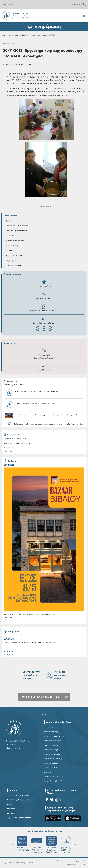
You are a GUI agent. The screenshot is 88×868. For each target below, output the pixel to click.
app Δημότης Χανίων (54, 776)
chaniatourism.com (52, 741)
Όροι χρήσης (62, 861)
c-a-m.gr (48, 772)
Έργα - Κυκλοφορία (14, 256)
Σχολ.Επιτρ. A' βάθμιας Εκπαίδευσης (37, 844)
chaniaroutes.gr (51, 750)
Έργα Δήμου (11, 261)
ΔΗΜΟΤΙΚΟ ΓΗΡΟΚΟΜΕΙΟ (23, 843)
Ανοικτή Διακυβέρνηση (15, 241)
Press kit (11, 804)
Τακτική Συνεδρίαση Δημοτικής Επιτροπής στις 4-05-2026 (30, 643)
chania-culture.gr (52, 732)
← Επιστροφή (44, 206)
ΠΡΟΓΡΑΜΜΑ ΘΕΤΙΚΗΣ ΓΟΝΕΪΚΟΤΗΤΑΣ (18, 444)
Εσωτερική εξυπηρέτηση (18, 800)
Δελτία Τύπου (25, 35)
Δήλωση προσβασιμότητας (19, 818)
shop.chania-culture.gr (54, 736)
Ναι (58, 697)
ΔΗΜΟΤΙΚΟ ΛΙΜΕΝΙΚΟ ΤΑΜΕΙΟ (66, 844)
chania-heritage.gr (52, 754)
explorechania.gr (52, 745)
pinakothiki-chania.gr (53, 759)
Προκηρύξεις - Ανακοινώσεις (18, 226)
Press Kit (9, 236)
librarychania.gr (51, 763)
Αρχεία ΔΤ (36, 35)
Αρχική (4, 35)
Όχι (66, 697)
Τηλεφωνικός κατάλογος (18, 795)
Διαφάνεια (10, 251)
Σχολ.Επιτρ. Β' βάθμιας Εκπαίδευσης (52, 844)
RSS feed (11, 809)
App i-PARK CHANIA (53, 781)
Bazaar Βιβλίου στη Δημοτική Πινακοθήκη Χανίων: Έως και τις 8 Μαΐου (30, 614)
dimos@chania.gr (44, 370)
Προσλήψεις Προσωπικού (16, 231)
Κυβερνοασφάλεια (13, 266)
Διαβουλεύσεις (12, 246)
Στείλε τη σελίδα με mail (44, 296)
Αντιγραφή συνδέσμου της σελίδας (44, 308)
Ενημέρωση (14, 35)
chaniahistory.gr (51, 768)
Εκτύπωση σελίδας (44, 283)
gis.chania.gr (49, 727)
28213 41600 (44, 355)
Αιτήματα (76, 4)
